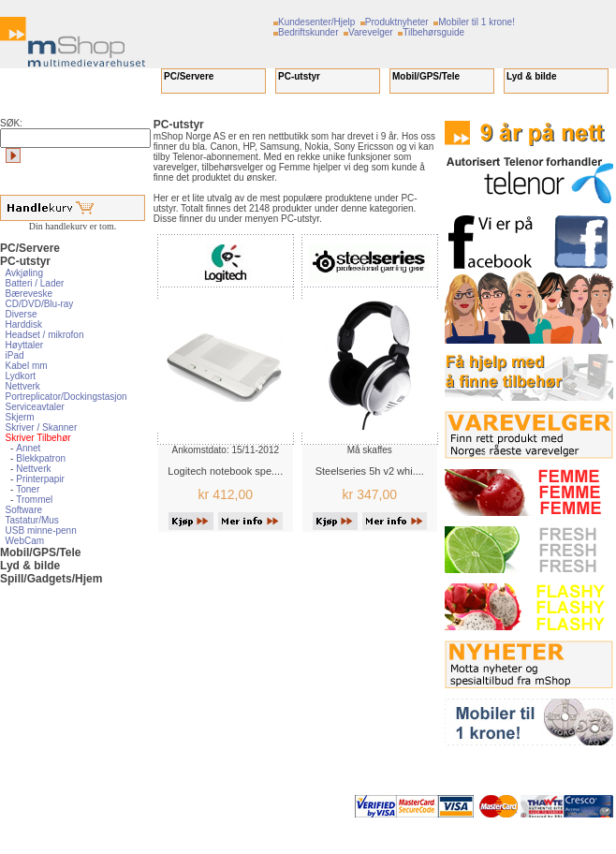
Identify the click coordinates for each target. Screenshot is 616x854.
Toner (28, 489)
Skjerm (20, 417)
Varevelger (371, 32)
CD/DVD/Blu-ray (40, 304)
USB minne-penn (41, 530)
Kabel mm (27, 366)
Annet (28, 448)
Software (24, 510)
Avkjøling (24, 273)
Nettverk (23, 386)
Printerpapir (40, 479)
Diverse (22, 314)
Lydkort (21, 376)
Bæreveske (29, 294)
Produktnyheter (397, 22)
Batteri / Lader (35, 283)
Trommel (34, 500)
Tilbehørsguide (433, 32)
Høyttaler (25, 345)
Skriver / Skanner (42, 427)
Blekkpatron (41, 458)
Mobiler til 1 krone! (477, 22)
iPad (15, 355)
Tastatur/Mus (32, 520)
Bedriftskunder (308, 32)
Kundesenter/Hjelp (316, 22)
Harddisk (24, 324)
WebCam (25, 541)
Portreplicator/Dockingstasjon (66, 397)
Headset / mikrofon (45, 335)
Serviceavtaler (35, 407)
